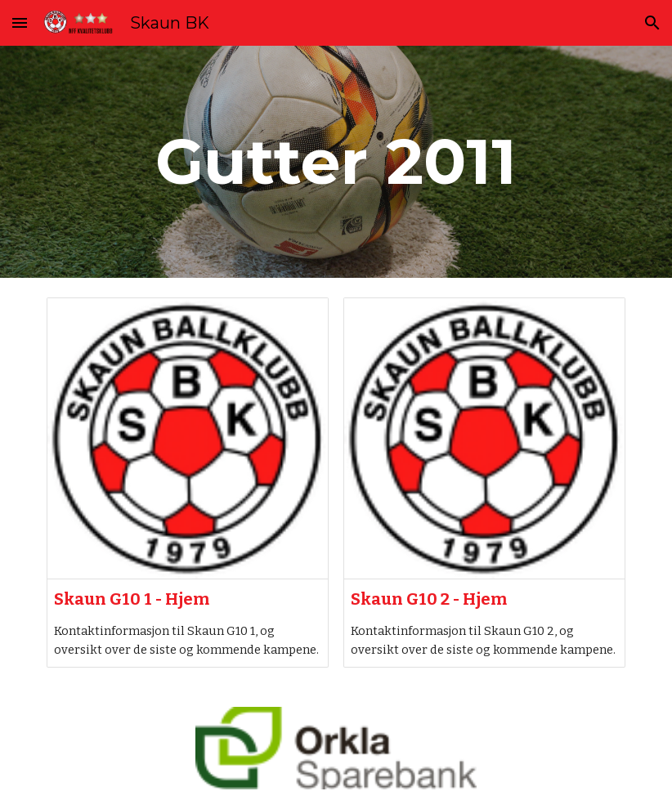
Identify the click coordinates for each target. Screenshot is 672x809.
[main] (336, 162)
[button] (20, 22)
